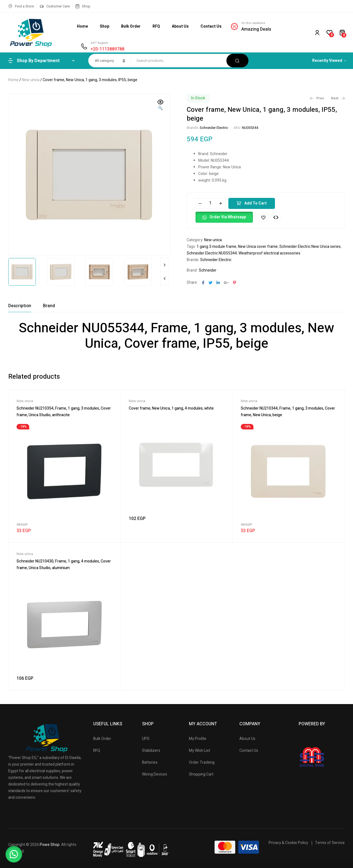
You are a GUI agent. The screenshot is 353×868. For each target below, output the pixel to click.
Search (237, 61)
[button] (161, 105)
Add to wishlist (263, 217)
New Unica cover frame (258, 247)
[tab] (20, 306)
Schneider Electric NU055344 (212, 253)
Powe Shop (50, 845)
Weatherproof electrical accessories (269, 253)
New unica (31, 80)
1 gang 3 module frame (216, 247)
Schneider (208, 270)
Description (20, 306)
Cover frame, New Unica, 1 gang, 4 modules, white (171, 408)
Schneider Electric (214, 128)
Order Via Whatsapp (228, 217)
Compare (276, 217)
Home (13, 80)
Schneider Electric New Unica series (310, 247)
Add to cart (256, 203)
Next (165, 265)
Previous (165, 278)
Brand (49, 306)
